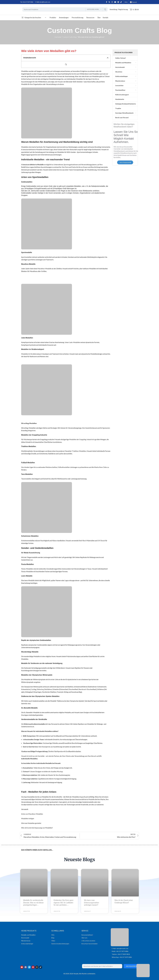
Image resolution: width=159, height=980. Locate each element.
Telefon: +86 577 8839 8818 (121, 954)
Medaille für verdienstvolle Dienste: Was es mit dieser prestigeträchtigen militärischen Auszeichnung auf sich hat (34, 905)
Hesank (60, 82)
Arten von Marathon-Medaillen (32, 814)
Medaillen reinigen (28, 818)
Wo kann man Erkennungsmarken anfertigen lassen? (92, 903)
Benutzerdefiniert (87, 935)
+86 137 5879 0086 (28, 2)
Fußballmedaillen (64, 467)
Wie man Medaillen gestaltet (31, 823)
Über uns (84, 938)
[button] (108, 58)
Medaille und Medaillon (28, 935)
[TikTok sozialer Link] (121, 2)
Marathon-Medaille (45, 269)
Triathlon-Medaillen (79, 451)
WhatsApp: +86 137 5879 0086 (122, 957)
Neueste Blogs (79, 860)
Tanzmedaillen (26, 479)
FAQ (53, 935)
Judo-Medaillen (75, 342)
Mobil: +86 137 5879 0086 (120, 951)
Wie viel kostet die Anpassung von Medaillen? (37, 828)
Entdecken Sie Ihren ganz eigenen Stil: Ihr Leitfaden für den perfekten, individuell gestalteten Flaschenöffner (64, 905)
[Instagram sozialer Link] (112, 2)
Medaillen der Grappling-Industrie (81, 439)
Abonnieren (131, 966)
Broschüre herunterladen (90, 944)
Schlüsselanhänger (27, 944)
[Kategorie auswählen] (94, 9)
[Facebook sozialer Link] (107, 2)
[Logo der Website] (20, 9)
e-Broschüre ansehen (88, 941)
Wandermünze (26, 941)
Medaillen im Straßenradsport (32, 354)
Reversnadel (25, 938)
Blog (53, 938)
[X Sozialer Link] (109, 2)
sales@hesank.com (45, 2)
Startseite (58, 37)
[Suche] (65, 9)
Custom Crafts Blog (70, 37)
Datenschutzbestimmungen (60, 944)
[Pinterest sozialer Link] (118, 2)
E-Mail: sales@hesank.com (120, 948)
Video (53, 941)
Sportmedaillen (26, 257)
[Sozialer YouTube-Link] (115, 2)
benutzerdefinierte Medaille (32, 149)
